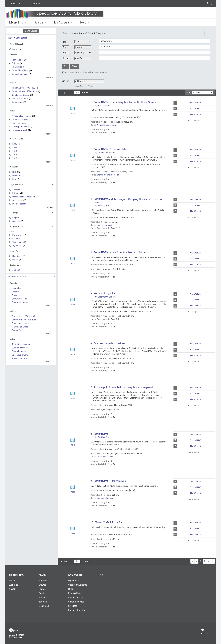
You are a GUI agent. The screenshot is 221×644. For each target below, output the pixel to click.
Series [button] (12, 111)
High (15, 172)
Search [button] (40, 23)
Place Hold (187, 114)
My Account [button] (63, 23)
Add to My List (194, 120)
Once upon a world (20, 127)
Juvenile (16, 190)
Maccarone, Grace (20, 99)
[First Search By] (83, 41)
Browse (42, 585)
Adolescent (18, 200)
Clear (74, 66)
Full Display (187, 109)
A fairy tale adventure (22, 116)
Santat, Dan (17, 102)
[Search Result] (73, 109)
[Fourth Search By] (83, 58)
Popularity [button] (14, 167)
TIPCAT (13, 581)
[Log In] (207, 3)
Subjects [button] (13, 55)
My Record (74, 581)
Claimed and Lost (77, 597)
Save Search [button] (31, 31)
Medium (16, 176)
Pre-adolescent (19, 204)
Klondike (16, 239)
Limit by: (66, 81)
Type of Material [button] (16, 44)
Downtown (17, 235)
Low (14, 179)
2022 (15, 148)
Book (15, 49)
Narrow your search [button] (18, 38)
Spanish (16, 221)
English (16, 218)
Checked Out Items (78, 585)
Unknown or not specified (24, 197)
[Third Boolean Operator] (65, 58)
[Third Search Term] (153, 52)
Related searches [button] (17, 277)
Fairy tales (17, 60)
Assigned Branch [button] (17, 227)
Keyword (43, 581)
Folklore (16, 63)
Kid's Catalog (203, 632)
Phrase (42, 589)
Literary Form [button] (15, 251)
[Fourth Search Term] (153, 58)
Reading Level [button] (15, 265)
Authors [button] (13, 83)
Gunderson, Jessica (21, 95)
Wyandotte (17, 246)
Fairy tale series (19, 123)
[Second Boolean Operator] (65, 53)
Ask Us (13, 589)
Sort (188, 93)
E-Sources (44, 606)
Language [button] (14, 213)
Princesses (17, 67)
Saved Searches (76, 602)
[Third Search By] (83, 53)
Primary (16, 193)
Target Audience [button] (16, 184)
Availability (187, 103)
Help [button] (84, 23)
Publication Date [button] (16, 139)
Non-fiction (17, 256)
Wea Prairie (18, 242)
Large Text (37, 4)
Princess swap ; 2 (20, 130)
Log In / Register (77, 610)
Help (101, 575)
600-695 (16, 270)
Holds (71, 589)
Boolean (43, 602)
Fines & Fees (75, 593)
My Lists (73, 606)
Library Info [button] (17, 23)
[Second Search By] (83, 47)
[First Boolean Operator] (65, 47)
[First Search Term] (153, 41)
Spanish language (20, 74)
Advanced (43, 597)
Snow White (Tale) (20, 71)
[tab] (31, 38)
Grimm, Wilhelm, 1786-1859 (24, 91)
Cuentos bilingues (20, 119)
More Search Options (85, 86)
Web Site (14, 585)
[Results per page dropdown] (77, 93)
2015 (15, 158)
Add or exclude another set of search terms (84, 72)
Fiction (16, 260)
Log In (212, 3)
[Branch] (15, 4)
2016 (15, 155)
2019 (15, 151)
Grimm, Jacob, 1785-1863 (24, 88)
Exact (41, 593)
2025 (15, 144)
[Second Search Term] (153, 47)
